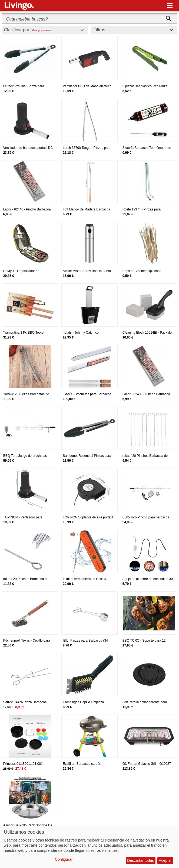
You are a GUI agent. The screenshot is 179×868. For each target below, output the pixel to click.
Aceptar (165, 860)
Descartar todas (140, 860)
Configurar (64, 859)
